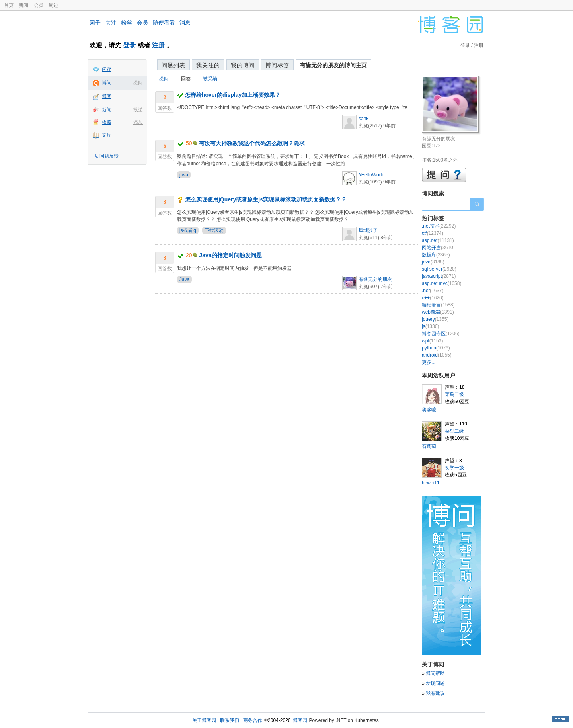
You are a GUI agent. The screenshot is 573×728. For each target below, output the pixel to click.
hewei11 (431, 483)
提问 (138, 83)
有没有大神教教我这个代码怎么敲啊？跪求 (252, 143)
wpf (432, 341)
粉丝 (127, 23)
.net (433, 291)
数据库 (436, 255)
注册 (158, 45)
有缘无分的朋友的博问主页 (333, 65)
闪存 (107, 69)
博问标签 (277, 65)
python (436, 348)
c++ (433, 298)
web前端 (438, 312)
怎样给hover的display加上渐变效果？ (233, 95)
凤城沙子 (368, 230)
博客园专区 (441, 334)
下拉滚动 (214, 230)
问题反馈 (109, 156)
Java (184, 279)
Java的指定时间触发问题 (230, 255)
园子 (95, 23)
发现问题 (435, 683)
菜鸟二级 (454, 394)
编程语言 (438, 305)
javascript (439, 276)
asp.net (438, 240)
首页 (9, 5)
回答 (186, 79)
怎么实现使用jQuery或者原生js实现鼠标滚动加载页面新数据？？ (266, 199)
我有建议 (435, 693)
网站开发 (438, 248)
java (184, 175)
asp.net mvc (441, 283)
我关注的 (208, 65)
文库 (107, 135)
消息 (185, 23)
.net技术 (439, 226)
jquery (435, 319)
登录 (129, 45)
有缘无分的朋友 (375, 279)
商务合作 (253, 720)
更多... (429, 362)
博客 (107, 96)
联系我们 (230, 720)
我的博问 (243, 65)
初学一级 (454, 468)
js (430, 326)
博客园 (300, 720)
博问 (107, 83)
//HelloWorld (371, 175)
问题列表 (173, 65)
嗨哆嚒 (429, 410)
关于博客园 (204, 720)
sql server (439, 269)
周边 (53, 5)
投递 (138, 110)
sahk (363, 119)
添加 (138, 122)
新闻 (23, 5)
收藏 (107, 122)
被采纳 (210, 79)
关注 (111, 23)
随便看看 (164, 23)
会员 (39, 5)
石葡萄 (429, 446)
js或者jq (188, 230)
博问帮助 (435, 673)
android (437, 355)
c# (433, 233)
